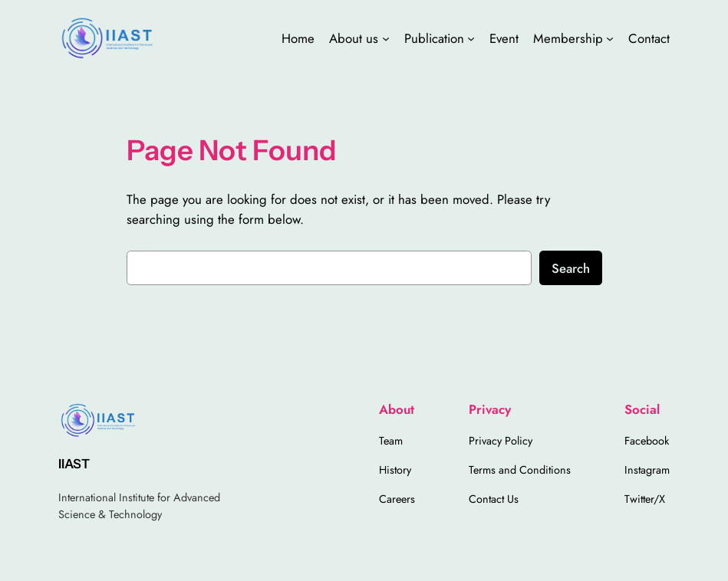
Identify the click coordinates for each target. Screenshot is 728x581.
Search (571, 268)
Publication (434, 38)
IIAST (74, 464)
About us (354, 38)
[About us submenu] (386, 38)
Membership (568, 38)
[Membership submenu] (610, 38)
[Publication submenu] (471, 38)
